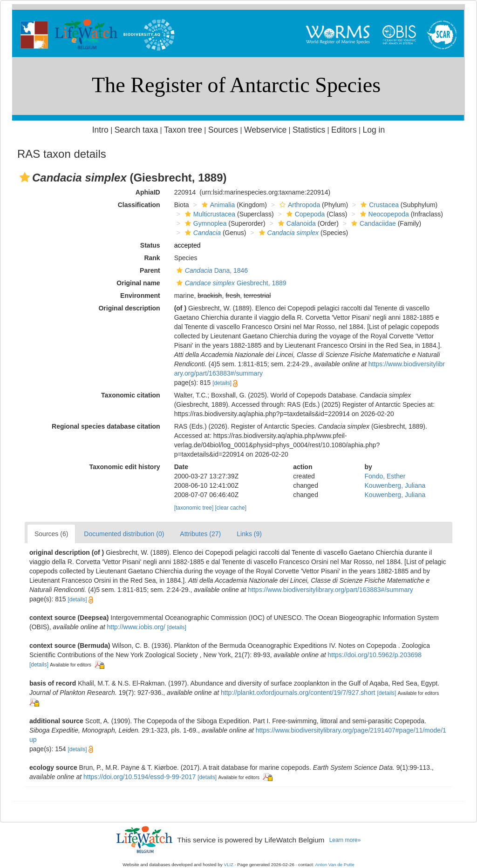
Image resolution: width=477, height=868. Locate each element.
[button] (25, 177)
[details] (222, 383)
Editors (344, 130)
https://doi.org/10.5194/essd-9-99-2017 (140, 777)
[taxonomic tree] (194, 508)
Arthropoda (299, 205)
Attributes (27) (200, 534)
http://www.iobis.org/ (136, 627)
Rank (152, 258)
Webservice (265, 130)
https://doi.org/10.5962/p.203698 (375, 655)
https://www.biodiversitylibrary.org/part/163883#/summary (330, 590)
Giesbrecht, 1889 (230, 283)
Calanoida (296, 223)
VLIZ (228, 865)
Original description (129, 308)
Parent (150, 270)
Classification (139, 205)
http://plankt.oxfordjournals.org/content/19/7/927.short (298, 693)
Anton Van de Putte (335, 865)
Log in (374, 130)
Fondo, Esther (385, 476)
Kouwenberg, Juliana (395, 485)
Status (150, 245)
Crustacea (378, 205)
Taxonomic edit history (124, 467)
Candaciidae (372, 223)
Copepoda (305, 214)
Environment (140, 296)
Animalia (217, 205)
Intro (100, 130)
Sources (223, 130)
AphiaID (148, 192)
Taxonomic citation (131, 395)
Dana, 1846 (211, 270)
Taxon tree (183, 130)
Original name (138, 283)
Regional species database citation (106, 426)
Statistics (309, 130)
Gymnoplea (205, 223)
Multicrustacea (209, 214)
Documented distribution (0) (124, 534)
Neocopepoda (383, 214)
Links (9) (249, 534)
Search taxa (136, 130)
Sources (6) (51, 534)
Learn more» (345, 840)
